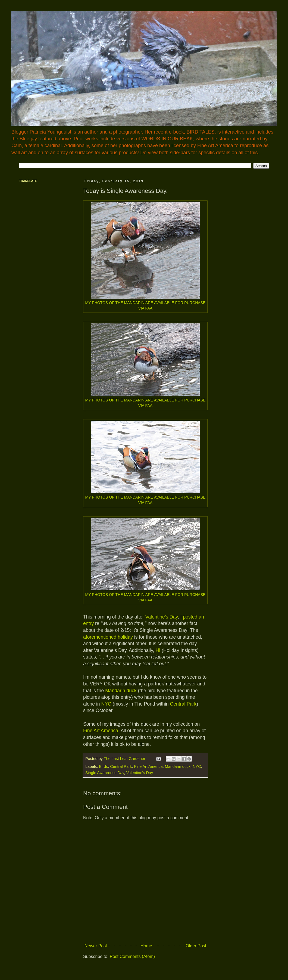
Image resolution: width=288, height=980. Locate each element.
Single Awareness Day (105, 773)
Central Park (183, 704)
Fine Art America (101, 731)
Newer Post (96, 946)
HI (158, 650)
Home (146, 946)
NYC (106, 704)
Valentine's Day (162, 617)
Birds (103, 766)
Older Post (196, 946)
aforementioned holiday (108, 637)
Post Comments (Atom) (132, 956)
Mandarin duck (121, 691)
